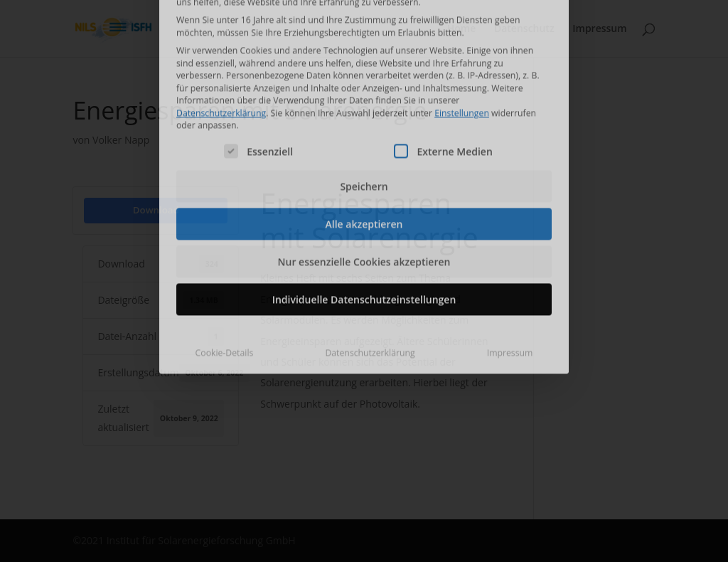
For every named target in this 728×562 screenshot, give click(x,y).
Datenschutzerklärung (221, 22)
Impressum (510, 263)
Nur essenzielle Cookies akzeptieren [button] (364, 172)
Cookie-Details (225, 263)
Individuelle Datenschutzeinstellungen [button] (364, 210)
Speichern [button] (364, 96)
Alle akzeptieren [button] (364, 134)
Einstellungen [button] (462, 22)
